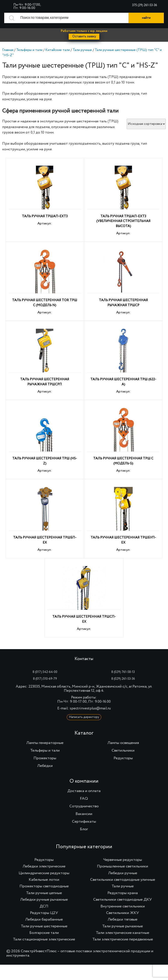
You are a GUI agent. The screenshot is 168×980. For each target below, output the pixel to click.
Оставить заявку (84, 36)
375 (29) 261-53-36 (145, 5)
